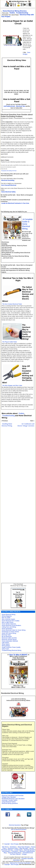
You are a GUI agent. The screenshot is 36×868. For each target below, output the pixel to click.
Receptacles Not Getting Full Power (9, 171)
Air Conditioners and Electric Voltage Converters (26, 425)
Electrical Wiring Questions (10, 803)
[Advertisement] (18, 487)
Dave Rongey (26, 53)
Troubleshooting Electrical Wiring (12, 650)
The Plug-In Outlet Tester (10, 342)
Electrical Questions (15, 825)
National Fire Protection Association (20, 863)
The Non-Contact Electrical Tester (12, 304)
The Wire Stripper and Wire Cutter (12, 386)
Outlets (12, 13)
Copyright (7, 844)
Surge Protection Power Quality (11, 647)
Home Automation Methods (10, 641)
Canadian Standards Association (23, 859)
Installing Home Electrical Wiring (7, 425)
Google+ (24, 854)
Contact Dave (18, 850)
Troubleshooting (8, 416)
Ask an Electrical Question (19, 829)
